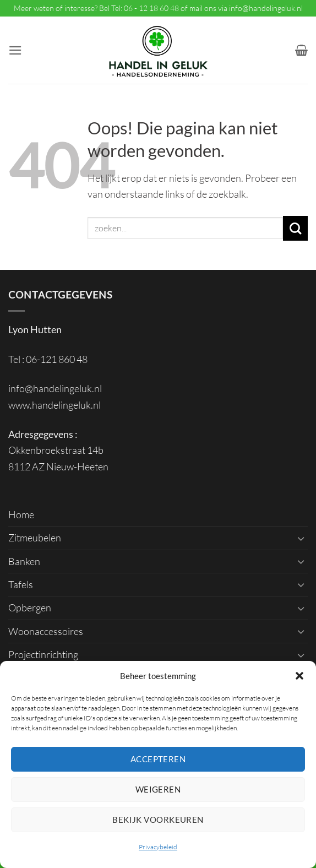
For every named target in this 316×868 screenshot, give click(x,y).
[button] (299, 676)
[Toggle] (301, 538)
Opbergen (30, 607)
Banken (24, 561)
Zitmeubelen (35, 538)
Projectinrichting (43, 654)
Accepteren (158, 759)
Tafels (21, 584)
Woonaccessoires (46, 631)
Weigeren (158, 789)
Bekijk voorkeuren (158, 820)
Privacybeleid (158, 847)
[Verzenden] (295, 228)
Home (21, 514)
